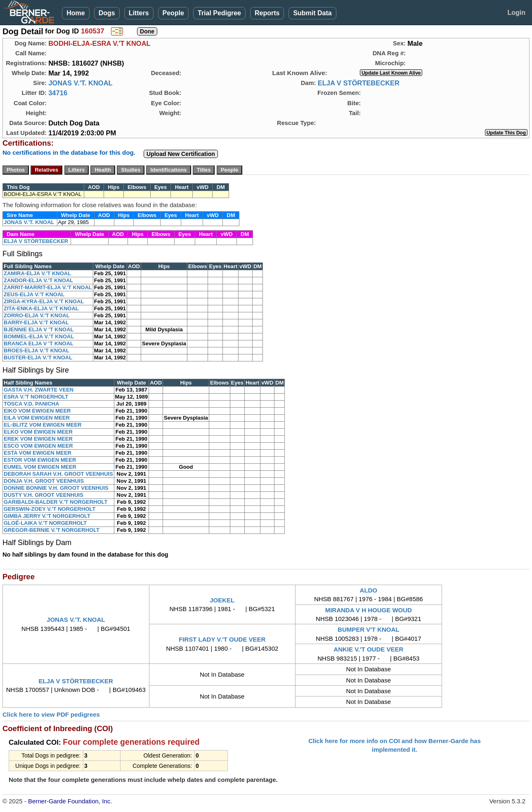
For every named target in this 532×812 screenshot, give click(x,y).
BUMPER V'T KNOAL (368, 629)
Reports (267, 13)
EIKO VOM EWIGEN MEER (37, 411)
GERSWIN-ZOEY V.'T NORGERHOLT (50, 509)
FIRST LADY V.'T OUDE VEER (222, 639)
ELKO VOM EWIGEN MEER (38, 432)
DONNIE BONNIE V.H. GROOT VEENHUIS (56, 488)
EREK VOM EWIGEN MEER (38, 439)
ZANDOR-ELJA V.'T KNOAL (38, 280)
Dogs (107, 13)
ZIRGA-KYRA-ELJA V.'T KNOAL (44, 301)
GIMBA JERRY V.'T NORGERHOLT (47, 516)
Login (516, 13)
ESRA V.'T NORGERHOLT (36, 397)
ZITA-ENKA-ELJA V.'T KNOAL (41, 308)
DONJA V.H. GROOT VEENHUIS (44, 481)
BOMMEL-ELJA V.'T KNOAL (39, 336)
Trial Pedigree (219, 13)
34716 (58, 93)
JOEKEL (222, 600)
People (173, 13)
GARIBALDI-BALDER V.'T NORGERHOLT (56, 502)
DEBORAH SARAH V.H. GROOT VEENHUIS (58, 474)
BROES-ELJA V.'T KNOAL (37, 351)
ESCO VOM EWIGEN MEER (38, 446)
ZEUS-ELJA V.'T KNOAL (34, 294)
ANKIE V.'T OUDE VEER (368, 649)
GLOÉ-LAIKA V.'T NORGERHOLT (45, 523)
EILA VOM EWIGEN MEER (37, 418)
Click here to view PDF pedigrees (51, 714)
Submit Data (312, 13)
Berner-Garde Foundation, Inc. (70, 801)
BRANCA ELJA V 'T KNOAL (39, 343)
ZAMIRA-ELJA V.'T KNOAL (37, 273)
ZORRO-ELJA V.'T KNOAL (37, 315)
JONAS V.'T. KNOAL (80, 83)
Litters (139, 13)
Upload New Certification (181, 154)
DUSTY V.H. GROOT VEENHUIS (44, 495)
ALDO (369, 590)
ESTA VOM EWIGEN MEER (38, 453)
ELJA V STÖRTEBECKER (359, 83)
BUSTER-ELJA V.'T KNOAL (38, 358)
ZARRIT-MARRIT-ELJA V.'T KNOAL (48, 287)
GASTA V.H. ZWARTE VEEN (39, 390)
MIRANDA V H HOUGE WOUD (369, 610)
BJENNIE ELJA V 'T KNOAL (39, 329)
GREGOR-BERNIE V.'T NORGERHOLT (52, 530)
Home (76, 13)
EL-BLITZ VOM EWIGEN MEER (43, 425)
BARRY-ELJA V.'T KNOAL (36, 322)
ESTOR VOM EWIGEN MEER (40, 460)
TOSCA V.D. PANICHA (31, 404)
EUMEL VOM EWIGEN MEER (40, 467)
